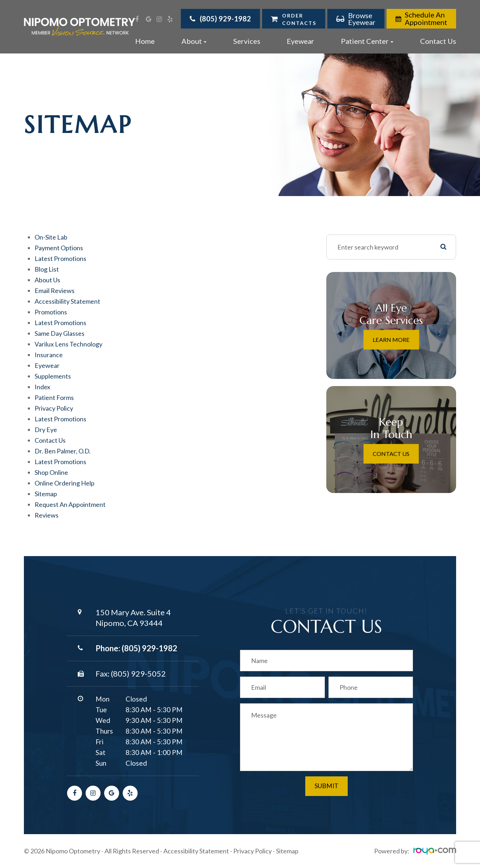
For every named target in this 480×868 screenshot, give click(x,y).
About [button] (194, 41)
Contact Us (438, 41)
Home (145, 41)
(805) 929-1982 (149, 648)
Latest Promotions (60, 258)
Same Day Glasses (60, 333)
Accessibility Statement (196, 851)
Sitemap (287, 851)
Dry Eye (46, 430)
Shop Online (51, 472)
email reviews (55, 291)
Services (247, 41)
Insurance (49, 355)
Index (42, 387)
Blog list (47, 269)
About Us (47, 280)
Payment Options (59, 248)
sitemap (46, 494)
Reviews (47, 515)
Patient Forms (54, 397)
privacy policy (54, 408)
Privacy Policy (252, 851)
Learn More (391, 340)
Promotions (51, 312)
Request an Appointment (70, 504)
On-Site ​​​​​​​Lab (51, 237)
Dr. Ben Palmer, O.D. (63, 451)
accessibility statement (67, 301)
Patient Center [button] (367, 41)
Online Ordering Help (65, 483)
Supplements (53, 376)
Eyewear (300, 41)
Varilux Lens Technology (68, 344)
